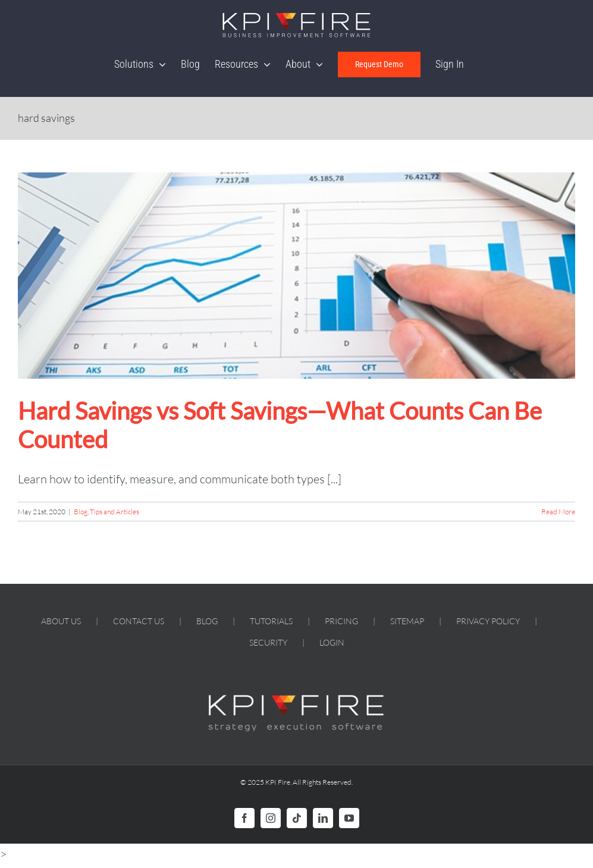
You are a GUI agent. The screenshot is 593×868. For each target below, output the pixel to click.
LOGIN (332, 642)
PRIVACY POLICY (488, 621)
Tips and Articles (114, 512)
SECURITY (268, 642)
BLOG (207, 621)
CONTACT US (139, 621)
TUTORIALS (271, 621)
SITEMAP (407, 621)
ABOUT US (61, 621)
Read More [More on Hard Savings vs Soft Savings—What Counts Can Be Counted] (558, 512)
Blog (81, 512)
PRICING (341, 621)
